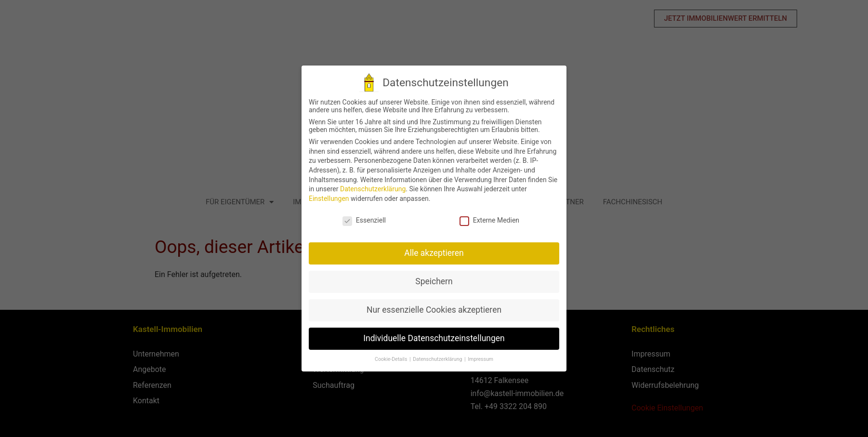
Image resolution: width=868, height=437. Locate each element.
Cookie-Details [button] (389, 359)
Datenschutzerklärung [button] (435, 359)
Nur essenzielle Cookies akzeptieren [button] (431, 310)
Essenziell (361, 220)
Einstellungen (326, 199)
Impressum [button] (478, 359)
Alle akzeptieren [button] (432, 253)
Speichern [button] (431, 281)
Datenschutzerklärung (370, 189)
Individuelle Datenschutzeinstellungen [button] (431, 338)
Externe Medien (487, 220)
